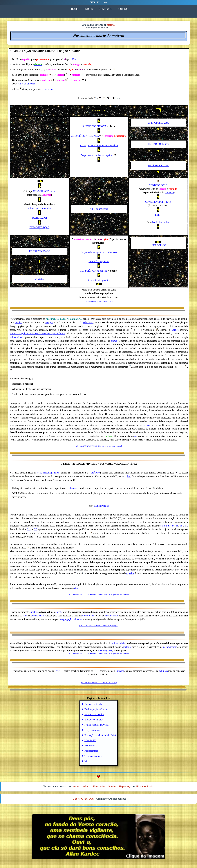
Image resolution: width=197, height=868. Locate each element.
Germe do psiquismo (99, 261)
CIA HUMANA (91, 136)
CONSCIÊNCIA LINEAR (158, 202)
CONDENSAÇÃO (158, 185)
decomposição (170, 647)
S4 (173, 526)
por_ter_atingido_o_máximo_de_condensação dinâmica (37, 333)
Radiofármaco (91, 751)
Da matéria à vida (93, 704)
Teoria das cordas (160, 222)
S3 (169, 526)
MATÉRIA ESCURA (158, 165)
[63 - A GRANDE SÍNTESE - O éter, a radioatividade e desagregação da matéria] (99, 594)
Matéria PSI (90, 740)
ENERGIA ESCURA (158, 123)
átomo (114, 341)
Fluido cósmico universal (97, 725)
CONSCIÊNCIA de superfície (103, 145)
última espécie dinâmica (39, 208)
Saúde (112, 787)
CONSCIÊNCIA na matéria (94, 271)
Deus (75, 59)
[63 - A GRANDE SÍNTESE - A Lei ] (99, 301)
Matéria (111, 25)
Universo (48, 89)
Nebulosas (112, 252)
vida (25, 616)
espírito (130, 573)
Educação (99, 787)
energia (49, 323)
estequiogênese (105, 651)
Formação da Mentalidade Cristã (100, 735)
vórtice (175, 330)
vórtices (146, 425)
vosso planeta (89, 616)
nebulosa (163, 671)
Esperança (125, 787)
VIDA (83, 145)
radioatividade (17, 337)
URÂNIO (40, 279)
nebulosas (73, 488)
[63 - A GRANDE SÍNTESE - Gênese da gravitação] (99, 626)
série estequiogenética (48, 473)
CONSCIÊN (77, 136)
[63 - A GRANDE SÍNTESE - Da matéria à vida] (99, 683)
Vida (87, 761)
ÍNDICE (89, 9)
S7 (186, 526)
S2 (165, 526)
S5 (177, 526)
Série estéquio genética (99, 280)
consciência (38, 616)
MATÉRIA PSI (39, 218)
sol (136, 436)
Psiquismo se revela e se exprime (97, 155)
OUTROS (123, 9)
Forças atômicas (92, 730)
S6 (181, 526)
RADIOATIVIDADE (40, 251)
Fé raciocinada (145, 787)
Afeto (86, 787)
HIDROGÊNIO (158, 245)
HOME (75, 9)
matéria (19, 323)
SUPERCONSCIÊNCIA (94, 126)
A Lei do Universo (99, 209)
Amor (76, 787)
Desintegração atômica (96, 709)
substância (88, 323)
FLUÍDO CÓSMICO (158, 144)
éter (129, 476)
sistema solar (111, 616)
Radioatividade (101, 506)
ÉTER (158, 215)
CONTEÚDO (105, 9)
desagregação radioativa (71, 619)
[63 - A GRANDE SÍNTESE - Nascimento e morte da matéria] (99, 446)
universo (120, 671)
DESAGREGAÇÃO (39, 227)
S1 (162, 526)
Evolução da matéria (94, 720)
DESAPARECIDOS (83, 799)
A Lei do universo (27, 84)
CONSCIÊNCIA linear (44, 191)
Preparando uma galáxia (93, 252)
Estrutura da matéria (94, 714)
